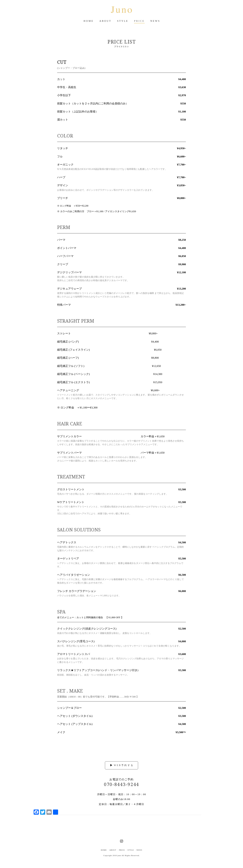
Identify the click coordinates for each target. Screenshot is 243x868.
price (122, 850)
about (113, 850)
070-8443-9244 (121, 784)
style (131, 850)
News (139, 850)
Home (104, 850)
